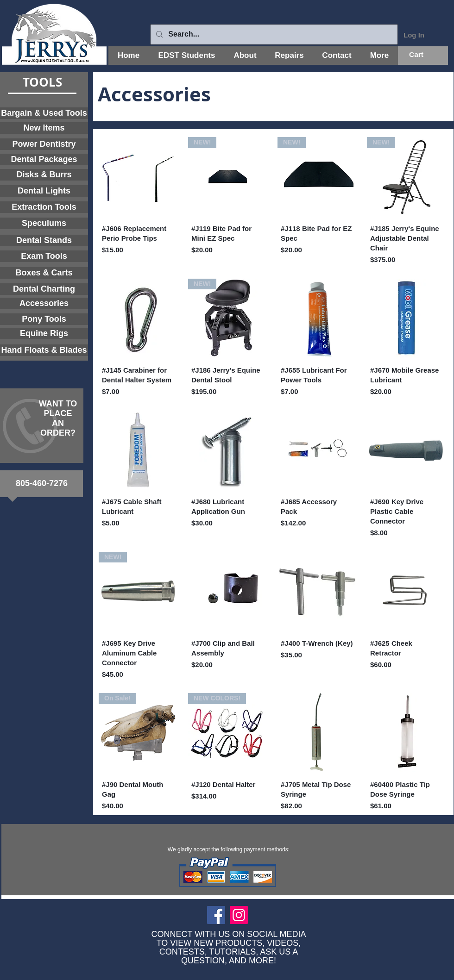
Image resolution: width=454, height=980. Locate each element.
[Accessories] (44, 303)
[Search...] (273, 34)
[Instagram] (239, 915)
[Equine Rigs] (44, 334)
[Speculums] (44, 223)
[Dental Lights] (44, 191)
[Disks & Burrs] (44, 175)
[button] (423, 55)
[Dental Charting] (44, 289)
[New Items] (44, 128)
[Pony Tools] (44, 319)
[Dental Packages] (44, 159)
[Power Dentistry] (44, 144)
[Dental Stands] (44, 240)
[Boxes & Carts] (44, 273)
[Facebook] (216, 915)
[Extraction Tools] (44, 207)
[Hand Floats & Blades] (44, 350)
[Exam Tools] (44, 256)
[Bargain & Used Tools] (44, 113)
